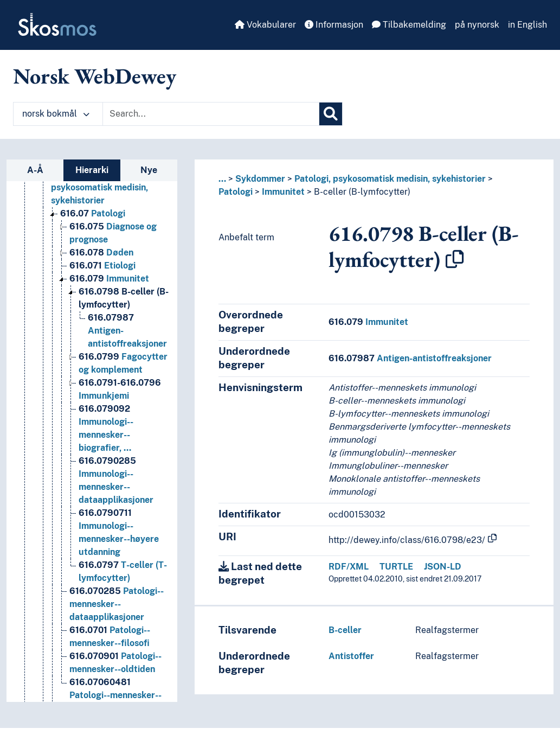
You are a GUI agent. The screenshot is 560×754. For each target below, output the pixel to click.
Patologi (236, 192)
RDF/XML (349, 567)
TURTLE (396, 567)
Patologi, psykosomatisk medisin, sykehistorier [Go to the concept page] (101, 187)
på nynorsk (477, 25)
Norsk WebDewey (95, 76)
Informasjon (334, 25)
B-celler (345, 630)
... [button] (222, 179)
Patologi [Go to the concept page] (93, 213)
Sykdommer (260, 179)
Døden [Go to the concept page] (101, 253)
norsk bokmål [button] (56, 114)
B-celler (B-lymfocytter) (362, 192)
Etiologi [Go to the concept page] (102, 266)
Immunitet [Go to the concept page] (109, 279)
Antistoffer (351, 656)
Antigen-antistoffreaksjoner (410, 358)
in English (527, 25)
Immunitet (283, 192)
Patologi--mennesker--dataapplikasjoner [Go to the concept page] (117, 604)
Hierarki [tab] (92, 170)
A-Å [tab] (35, 170)
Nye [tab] (149, 170)
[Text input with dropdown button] (211, 114)
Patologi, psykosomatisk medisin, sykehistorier (390, 179)
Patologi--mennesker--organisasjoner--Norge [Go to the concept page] (116, 695)
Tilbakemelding (409, 25)
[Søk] (331, 114)
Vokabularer (265, 25)
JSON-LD (443, 567)
